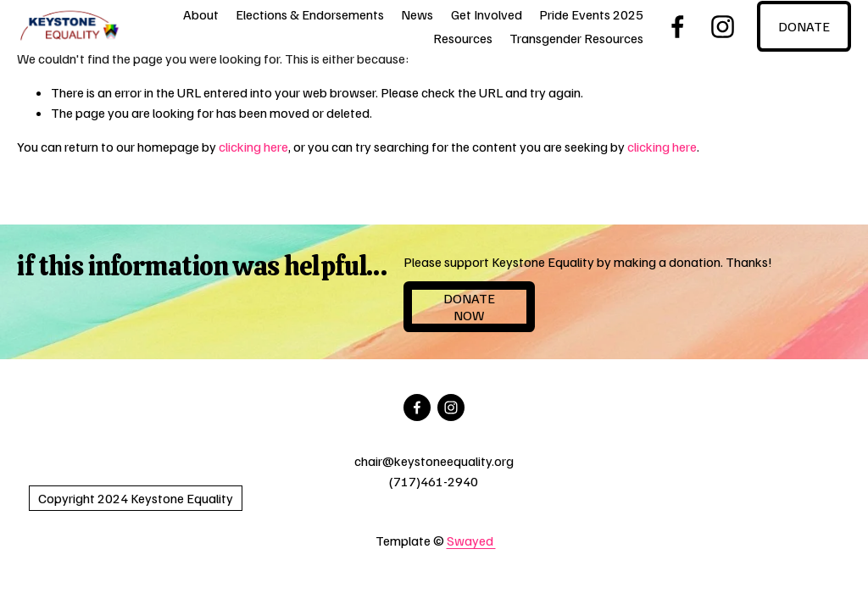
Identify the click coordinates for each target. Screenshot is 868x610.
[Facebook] (678, 27)
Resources (463, 38)
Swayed (471, 541)
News (417, 14)
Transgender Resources (576, 38)
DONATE (804, 26)
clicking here (253, 147)
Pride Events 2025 (591, 14)
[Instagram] (723, 27)
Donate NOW (469, 307)
